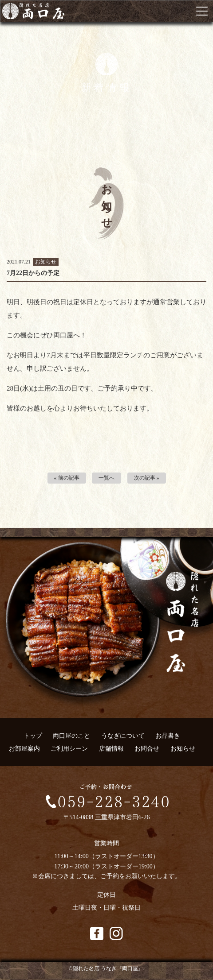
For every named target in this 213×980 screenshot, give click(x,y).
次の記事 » (147, 478)
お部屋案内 (24, 749)
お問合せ (147, 749)
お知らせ (183, 749)
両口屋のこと (71, 736)
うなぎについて (123, 736)
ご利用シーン (69, 749)
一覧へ (106, 478)
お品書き (168, 736)
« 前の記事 (67, 478)
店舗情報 (111, 749)
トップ (33, 736)
